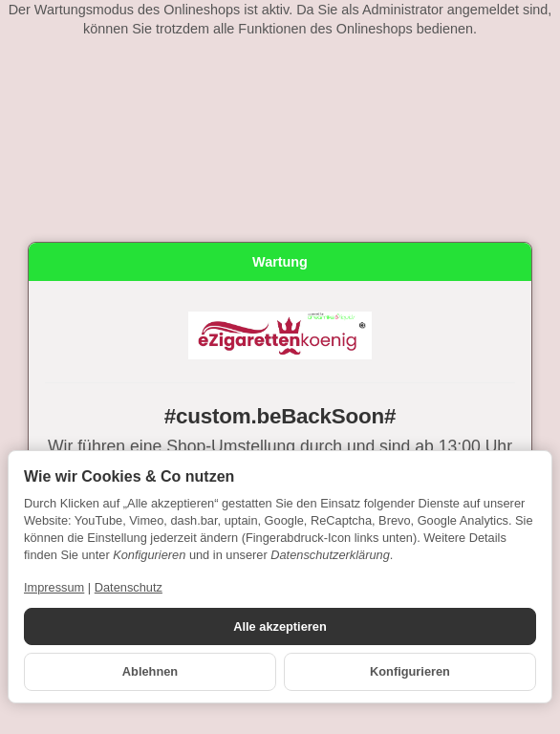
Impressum (54, 587)
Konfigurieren (410, 671)
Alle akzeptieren (280, 626)
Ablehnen (150, 671)
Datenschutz (129, 587)
